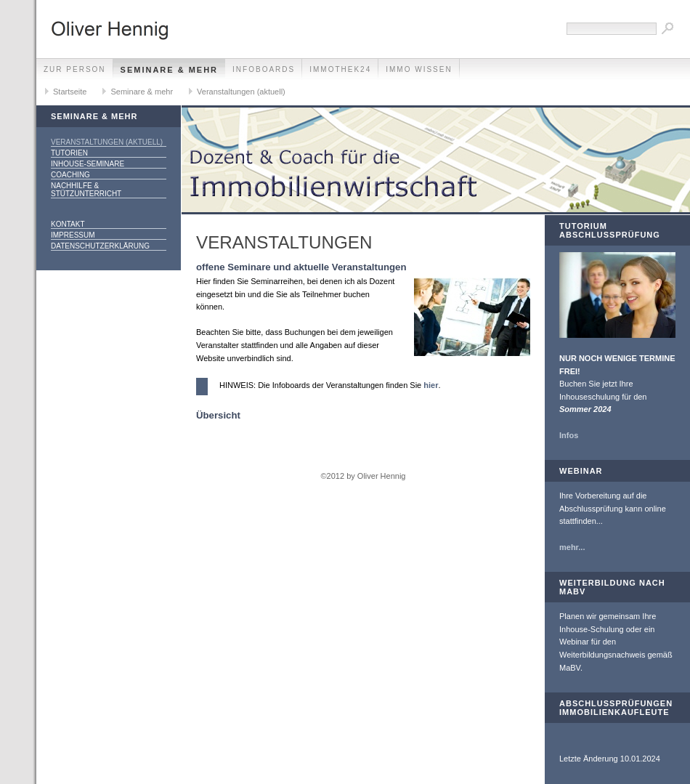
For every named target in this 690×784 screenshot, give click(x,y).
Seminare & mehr (170, 70)
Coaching (70, 175)
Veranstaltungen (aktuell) (241, 92)
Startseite (70, 92)
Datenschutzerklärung (100, 246)
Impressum (73, 235)
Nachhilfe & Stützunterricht (86, 190)
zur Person (75, 69)
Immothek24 (340, 69)
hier (431, 385)
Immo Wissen (419, 69)
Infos (569, 435)
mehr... (572, 547)
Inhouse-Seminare (88, 164)
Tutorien (69, 153)
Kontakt (68, 224)
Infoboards (264, 69)
